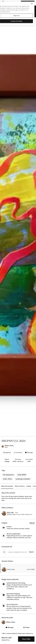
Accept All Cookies (16, 21)
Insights (29, 486)
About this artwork (7, 486)
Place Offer (26, 639)
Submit (31, 552)
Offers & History (20, 486)
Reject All (16, 16)
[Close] (32, 4)
